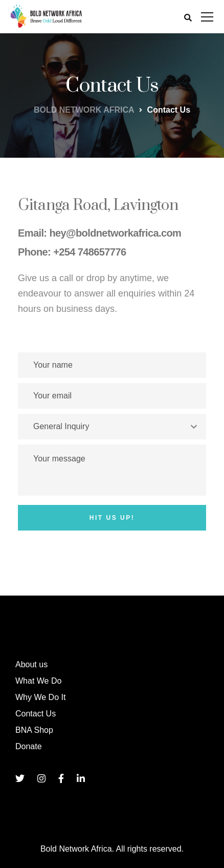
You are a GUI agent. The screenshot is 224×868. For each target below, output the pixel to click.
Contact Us (36, 714)
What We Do (38, 681)
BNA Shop (34, 730)
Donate (29, 746)
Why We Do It (40, 697)
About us (31, 664)
